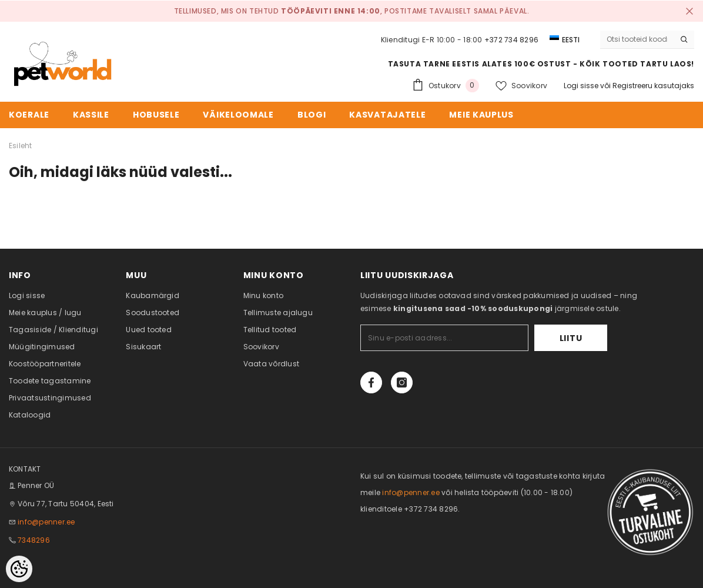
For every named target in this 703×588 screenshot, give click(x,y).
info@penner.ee (46, 522)
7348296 (34, 540)
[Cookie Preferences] (19, 569)
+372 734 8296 (511, 40)
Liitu (571, 338)
